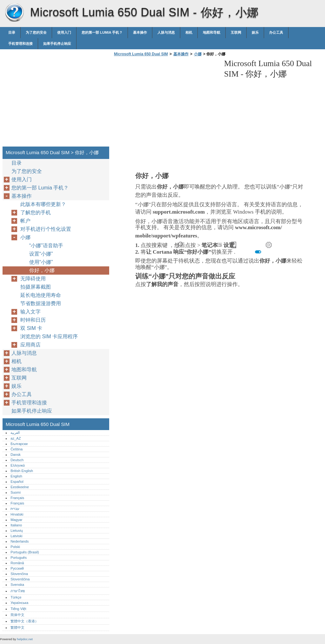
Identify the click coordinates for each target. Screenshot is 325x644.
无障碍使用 (33, 279)
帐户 (25, 221)
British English (22, 471)
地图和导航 (212, 32)
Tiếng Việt (18, 609)
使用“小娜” (41, 262)
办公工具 (276, 32)
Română (17, 563)
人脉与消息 (166, 32)
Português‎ (19, 558)
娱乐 (255, 32)
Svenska (17, 585)
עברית (15, 509)
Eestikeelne (20, 487)
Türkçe (16, 597)
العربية (15, 433)
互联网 (236, 32)
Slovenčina (19, 574)
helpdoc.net (25, 639)
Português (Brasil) (25, 552)
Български (19, 444)
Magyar (16, 520)
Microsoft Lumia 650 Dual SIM (14, 13)
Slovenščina (20, 579)
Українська (19, 603)
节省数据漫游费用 (41, 303)
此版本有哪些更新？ (43, 204)
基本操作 (140, 32)
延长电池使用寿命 (41, 295)
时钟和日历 (33, 320)
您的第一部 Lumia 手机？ (102, 32)
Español (17, 482)
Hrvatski (17, 514)
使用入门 (64, 32)
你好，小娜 (42, 270)
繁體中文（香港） (24, 621)
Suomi (16, 492)
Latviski (16, 536)
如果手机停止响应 (57, 44)
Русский (17, 568)
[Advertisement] (166, 103)
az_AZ (16, 438)
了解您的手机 (36, 212)
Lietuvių (17, 531)
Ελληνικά (18, 465)
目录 (12, 32)
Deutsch (17, 460)
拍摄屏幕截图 (36, 287)
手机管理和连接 (20, 44)
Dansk (16, 455)
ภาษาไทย (18, 591)
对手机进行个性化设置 (46, 229)
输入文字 (30, 312)
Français (17, 498)
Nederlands (20, 541)
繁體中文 (17, 627)
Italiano (16, 525)
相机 (189, 32)
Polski (15, 547)
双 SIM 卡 (31, 328)
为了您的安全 (36, 32)
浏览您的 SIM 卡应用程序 (49, 336)
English (16, 476)
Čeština (17, 449)
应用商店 (30, 345)
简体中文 (17, 615)
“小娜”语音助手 (46, 246)
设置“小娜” (41, 254)
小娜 (198, 54)
